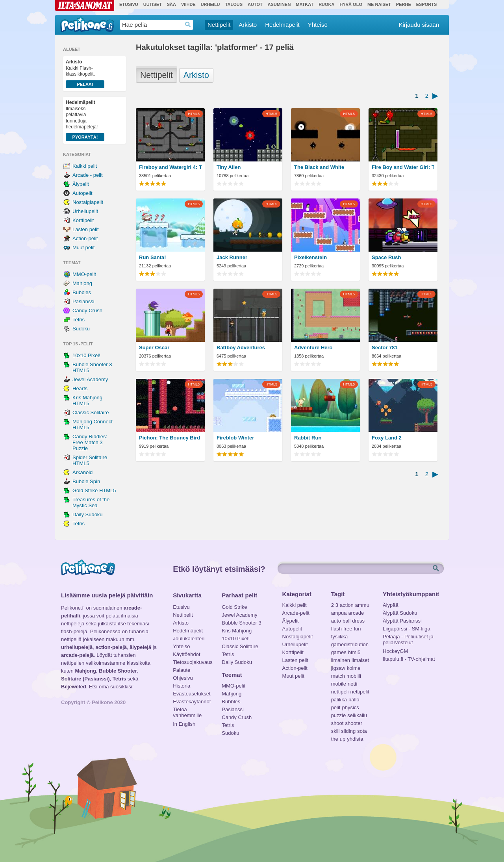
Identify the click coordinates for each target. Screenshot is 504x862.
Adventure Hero (313, 348)
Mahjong (82, 283)
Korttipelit (83, 220)
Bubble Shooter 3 (241, 623)
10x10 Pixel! (86, 355)
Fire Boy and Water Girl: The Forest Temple (403, 167)
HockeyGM (395, 651)
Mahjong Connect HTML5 (93, 425)
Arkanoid (82, 472)
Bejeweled (74, 687)
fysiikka (340, 637)
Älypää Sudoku (400, 613)
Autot (255, 4)
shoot (337, 723)
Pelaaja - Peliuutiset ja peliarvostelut (408, 638)
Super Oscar (154, 348)
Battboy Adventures (241, 348)
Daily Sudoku (88, 514)
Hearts (80, 388)
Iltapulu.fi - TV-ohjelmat (409, 659)
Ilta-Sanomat (85, 6)
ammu (362, 605)
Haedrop (188, 25)
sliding (348, 731)
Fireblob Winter (235, 438)
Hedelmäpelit (282, 25)
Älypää (391, 605)
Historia (182, 686)
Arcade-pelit (296, 613)
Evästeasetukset (192, 694)
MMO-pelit (84, 274)
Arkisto (248, 25)
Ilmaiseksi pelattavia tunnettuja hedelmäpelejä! (85, 120)
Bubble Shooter (118, 671)
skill (335, 731)
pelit (336, 707)
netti (353, 684)
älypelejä (140, 647)
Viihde (188, 4)
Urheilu (210, 4)
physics (350, 707)
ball (346, 621)
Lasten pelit (86, 229)
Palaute (182, 670)
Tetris (79, 320)
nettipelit (359, 692)
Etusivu (129, 4)
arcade (356, 613)
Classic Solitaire (91, 412)
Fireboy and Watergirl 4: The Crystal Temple (170, 167)
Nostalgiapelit (88, 202)
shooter (353, 723)
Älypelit (81, 184)
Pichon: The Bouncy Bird (170, 438)
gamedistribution (350, 644)
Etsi (437, 569)
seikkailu (357, 715)
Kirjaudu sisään (419, 25)
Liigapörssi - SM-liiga (407, 629)
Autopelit (82, 193)
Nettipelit (219, 25)
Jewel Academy (90, 379)
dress (358, 621)
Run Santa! (153, 257)
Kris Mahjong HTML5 (87, 400)
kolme (354, 668)
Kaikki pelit (85, 166)
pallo (354, 700)
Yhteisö (318, 25)
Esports (427, 4)
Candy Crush (87, 311)
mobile (339, 684)
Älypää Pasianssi (402, 621)
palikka (339, 700)
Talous (234, 4)
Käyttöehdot (186, 654)
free (348, 629)
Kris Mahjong (237, 631)
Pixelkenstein (310, 257)
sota (362, 731)
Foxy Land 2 (387, 438)
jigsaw (338, 668)
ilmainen (341, 660)
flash (336, 629)
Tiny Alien (229, 167)
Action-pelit (85, 238)
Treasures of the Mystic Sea (91, 502)
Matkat (305, 4)
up (343, 739)
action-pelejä (111, 647)
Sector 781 (385, 348)
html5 (354, 652)
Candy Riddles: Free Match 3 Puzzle (90, 442)
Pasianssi (83, 301)
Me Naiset (379, 4)
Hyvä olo (351, 4)
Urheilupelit (85, 211)
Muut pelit (83, 247)
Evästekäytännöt (192, 702)
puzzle (339, 715)
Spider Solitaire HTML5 (90, 460)
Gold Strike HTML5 (94, 490)
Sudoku (81, 329)
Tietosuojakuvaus (192, 662)
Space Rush (386, 257)
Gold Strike (234, 607)
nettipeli (340, 692)
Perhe (404, 4)
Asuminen (279, 4)
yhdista (355, 739)
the (335, 739)
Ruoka (326, 4)
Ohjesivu (183, 678)
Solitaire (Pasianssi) (85, 679)
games (339, 652)
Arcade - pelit (88, 175)
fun (358, 629)
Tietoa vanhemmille (187, 710)
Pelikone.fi (87, 24)
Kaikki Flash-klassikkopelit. (85, 74)
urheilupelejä (77, 647)
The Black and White (319, 167)
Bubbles (82, 292)
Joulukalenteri (189, 639)
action (347, 605)
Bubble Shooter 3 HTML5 (92, 367)
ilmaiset (360, 660)
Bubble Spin (86, 481)
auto (336, 621)
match (338, 676)
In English (184, 724)
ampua (339, 613)
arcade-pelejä (77, 655)
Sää (171, 4)
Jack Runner (232, 257)
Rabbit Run (308, 438)
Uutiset (153, 4)
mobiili (354, 676)
